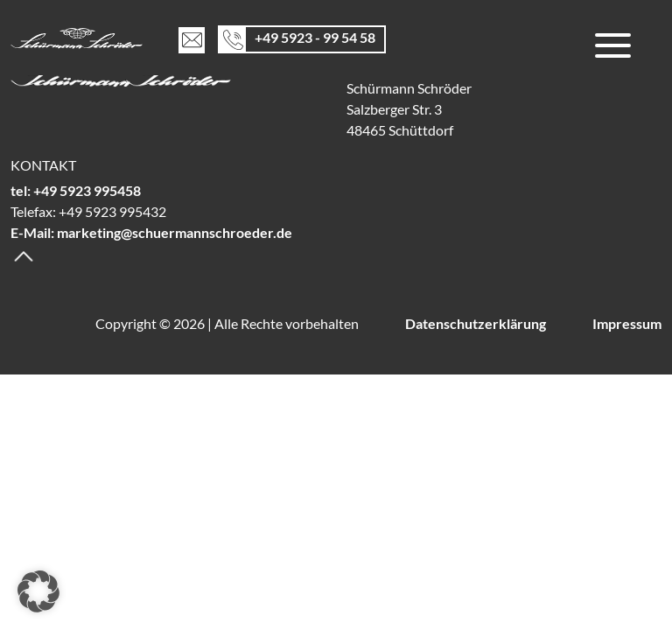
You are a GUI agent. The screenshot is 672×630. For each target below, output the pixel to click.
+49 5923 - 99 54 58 (315, 36)
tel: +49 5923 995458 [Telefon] (76, 190)
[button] (38, 591)
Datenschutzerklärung (476, 323)
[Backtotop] (24, 254)
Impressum (627, 323)
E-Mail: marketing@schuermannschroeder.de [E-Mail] (151, 232)
